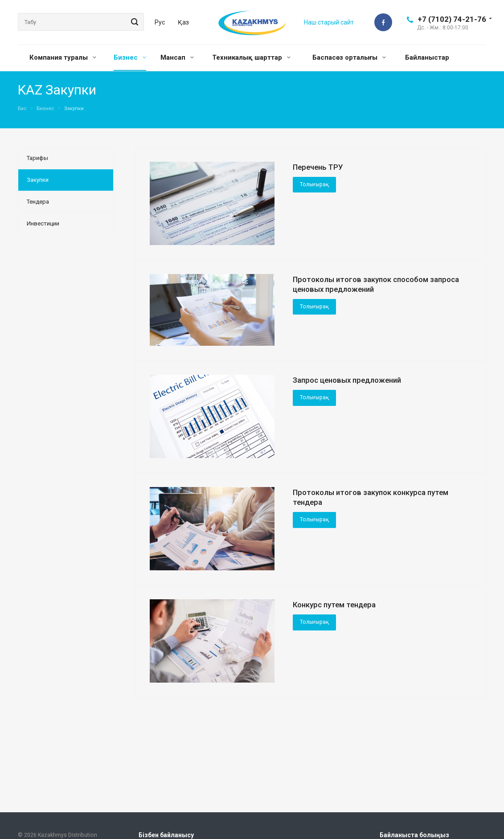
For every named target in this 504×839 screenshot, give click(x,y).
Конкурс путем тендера (334, 605)
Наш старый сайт (329, 22)
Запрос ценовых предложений (347, 380)
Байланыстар (427, 57)
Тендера (38, 202)
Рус (160, 22)
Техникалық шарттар (251, 57)
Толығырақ (314, 184)
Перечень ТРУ (318, 167)
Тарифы (37, 158)
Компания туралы (63, 57)
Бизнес (130, 57)
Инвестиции (43, 223)
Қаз (183, 22)
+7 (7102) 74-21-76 (452, 19)
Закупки (38, 180)
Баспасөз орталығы (349, 57)
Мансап (177, 57)
